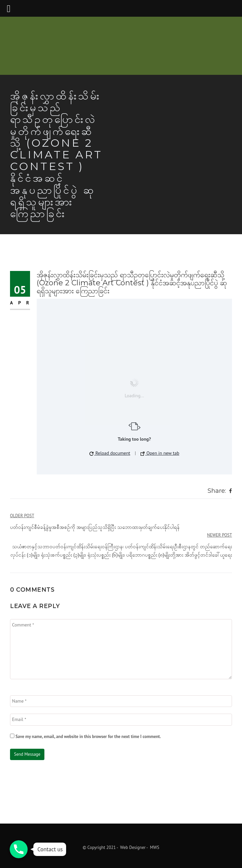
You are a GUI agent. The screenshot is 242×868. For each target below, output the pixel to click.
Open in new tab (160, 453)
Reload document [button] (110, 453)
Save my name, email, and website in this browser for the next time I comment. (88, 737)
